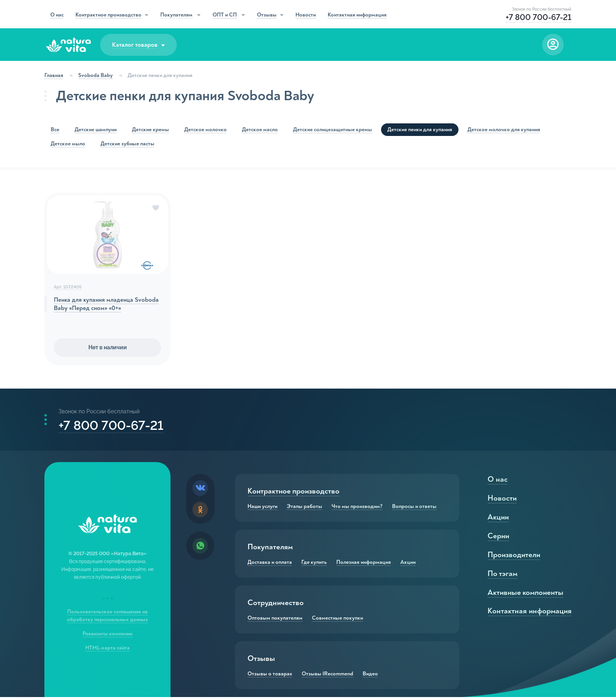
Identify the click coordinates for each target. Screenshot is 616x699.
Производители (513, 557)
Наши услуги (262, 508)
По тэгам (502, 575)
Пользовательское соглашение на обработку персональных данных (108, 617)
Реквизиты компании (108, 636)
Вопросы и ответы (414, 508)
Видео (370, 676)
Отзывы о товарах (270, 676)
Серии (498, 538)
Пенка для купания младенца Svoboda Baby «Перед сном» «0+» (107, 305)
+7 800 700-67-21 (111, 427)
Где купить (314, 564)
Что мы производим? (357, 508)
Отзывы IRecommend (327, 676)
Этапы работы (304, 508)
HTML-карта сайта (108, 650)
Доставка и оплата (270, 564)
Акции (408, 564)
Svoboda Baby (96, 75)
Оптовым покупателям (275, 620)
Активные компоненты (526, 594)
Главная (54, 75)
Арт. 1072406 (68, 288)
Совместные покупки (337, 620)
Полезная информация (364, 564)
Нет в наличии (108, 348)
